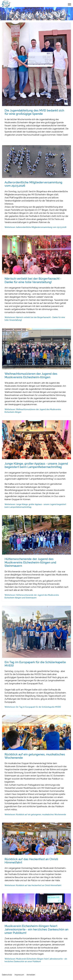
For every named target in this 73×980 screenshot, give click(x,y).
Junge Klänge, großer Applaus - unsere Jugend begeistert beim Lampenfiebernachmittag (36, 465)
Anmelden (31, 975)
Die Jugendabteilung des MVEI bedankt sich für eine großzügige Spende (34, 112)
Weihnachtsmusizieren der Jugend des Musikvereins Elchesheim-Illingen (31, 375)
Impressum (19, 975)
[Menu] (69, 4)
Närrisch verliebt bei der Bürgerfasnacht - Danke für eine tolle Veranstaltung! (33, 280)
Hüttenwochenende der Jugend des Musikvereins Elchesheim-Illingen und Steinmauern (30, 562)
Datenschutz (7, 975)
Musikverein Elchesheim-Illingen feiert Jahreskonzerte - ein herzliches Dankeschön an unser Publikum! (36, 929)
